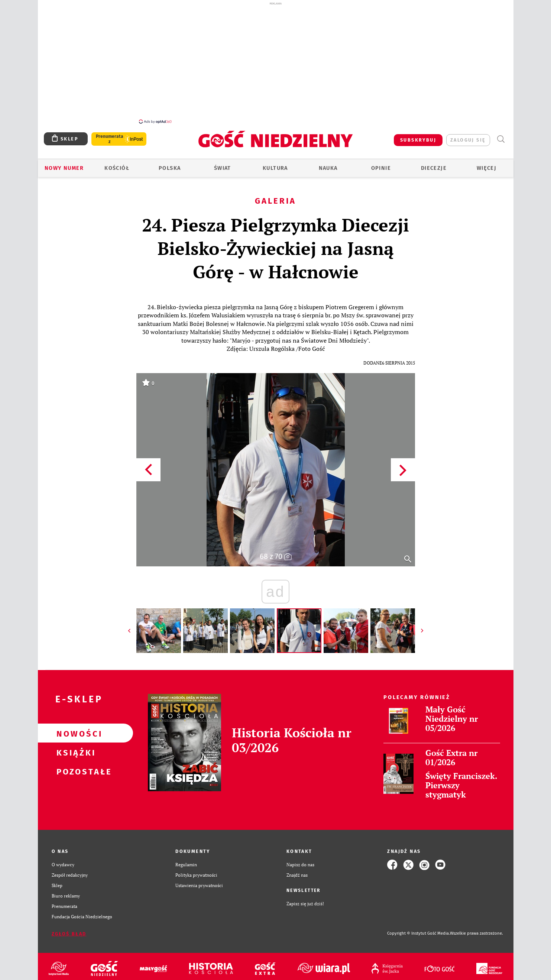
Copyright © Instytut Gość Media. (419, 933)
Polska (170, 168)
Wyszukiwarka (501, 139)
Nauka (328, 168)
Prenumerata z (109, 139)
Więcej (487, 168)
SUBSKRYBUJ (418, 140)
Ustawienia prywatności (199, 885)
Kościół (117, 168)
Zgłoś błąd (69, 934)
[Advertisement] (276, 62)
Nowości (74, 733)
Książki (74, 752)
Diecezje (434, 168)
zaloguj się (468, 140)
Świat (223, 168)
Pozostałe (74, 771)
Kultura (275, 168)
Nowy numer (64, 168)
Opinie (381, 168)
